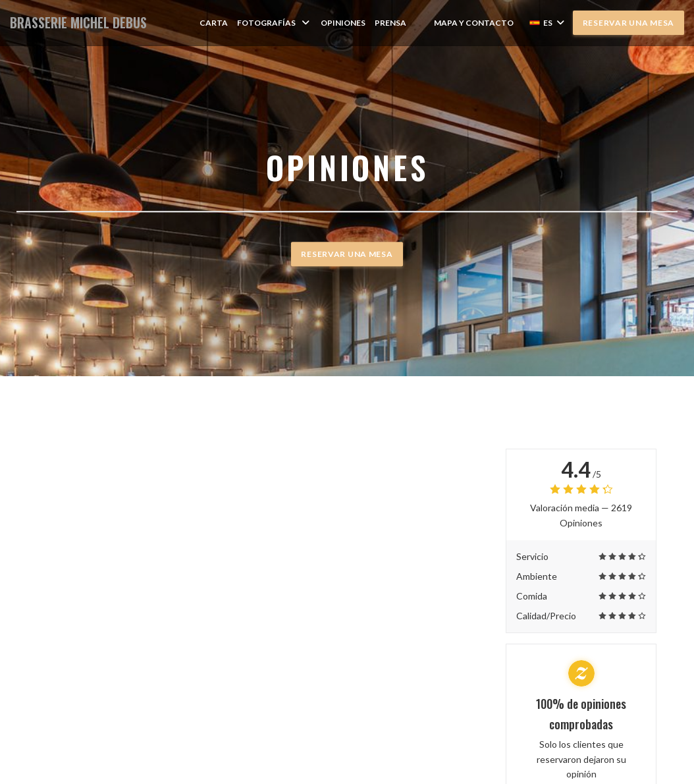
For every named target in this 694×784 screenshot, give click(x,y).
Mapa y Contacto (474, 23)
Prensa (390, 23)
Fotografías (274, 23)
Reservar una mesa (628, 23)
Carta (214, 23)
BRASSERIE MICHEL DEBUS (78, 23)
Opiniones (343, 23)
